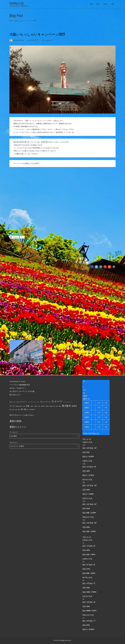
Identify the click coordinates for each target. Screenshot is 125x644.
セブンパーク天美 (17, 366)
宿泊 (34, 260)
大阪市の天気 (87, 442)
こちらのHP (34, 163)
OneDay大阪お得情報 (28, 254)
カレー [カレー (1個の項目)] (38, 402)
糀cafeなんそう (15, 395)
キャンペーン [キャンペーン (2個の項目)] (45, 402)
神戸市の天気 (87, 480)
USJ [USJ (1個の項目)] (14, 402)
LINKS (113, 4)
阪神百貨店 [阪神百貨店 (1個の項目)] (32, 410)
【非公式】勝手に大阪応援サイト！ (20, 6)
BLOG (98, 4)
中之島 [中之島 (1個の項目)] (24, 406)
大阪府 (29, 260)
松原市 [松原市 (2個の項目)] (74, 406)
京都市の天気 (87, 461)
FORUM (106, 4)
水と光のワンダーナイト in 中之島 (22, 391)
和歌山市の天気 (88, 517)
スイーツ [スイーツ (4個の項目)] (57, 401)
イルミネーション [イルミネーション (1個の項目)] (32, 402)
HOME (92, 4)
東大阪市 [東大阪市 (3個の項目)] (66, 406)
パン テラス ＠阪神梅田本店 (20, 385)
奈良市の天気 (87, 498)
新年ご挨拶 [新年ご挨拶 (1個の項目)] (59, 406)
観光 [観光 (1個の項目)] (19, 410)
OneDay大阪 (17, 3)
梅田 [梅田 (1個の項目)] (11, 410)
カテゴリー (14, 442)
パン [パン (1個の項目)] (72, 402)
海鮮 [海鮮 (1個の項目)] (16, 410)
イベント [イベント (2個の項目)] (23, 402)
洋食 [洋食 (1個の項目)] (13, 410)
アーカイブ (14, 432)
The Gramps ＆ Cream (17, 381)
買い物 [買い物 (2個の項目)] (23, 409)
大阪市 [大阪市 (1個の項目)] (32, 406)
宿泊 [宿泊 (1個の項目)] (39, 406)
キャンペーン (21, 260)
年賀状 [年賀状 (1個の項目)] (47, 406)
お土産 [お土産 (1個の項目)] (18, 402)
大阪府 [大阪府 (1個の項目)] (36, 406)
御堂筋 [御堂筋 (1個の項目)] (51, 406)
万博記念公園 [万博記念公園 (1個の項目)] (19, 406)
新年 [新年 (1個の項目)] (54, 406)
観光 (39, 260)
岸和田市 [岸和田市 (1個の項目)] (43, 406)
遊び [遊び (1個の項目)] (28, 410)
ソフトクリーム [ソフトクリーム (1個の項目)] (67, 402)
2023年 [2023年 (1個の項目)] (11, 402)
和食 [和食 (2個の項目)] (28, 406)
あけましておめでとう (18, 388)
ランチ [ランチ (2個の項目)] (12, 406)
